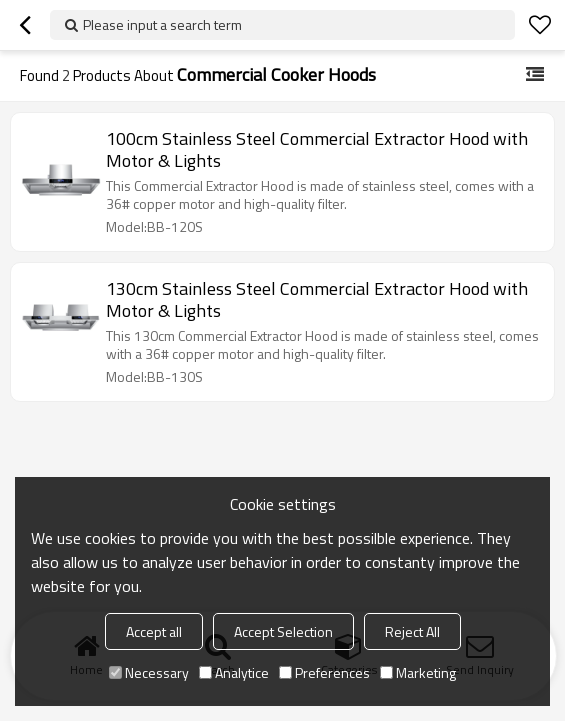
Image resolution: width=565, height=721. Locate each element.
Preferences (324, 672)
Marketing (418, 672)
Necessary (149, 672)
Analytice (234, 672)
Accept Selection (283, 631)
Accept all (154, 631)
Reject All (412, 631)
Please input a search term (162, 24)
